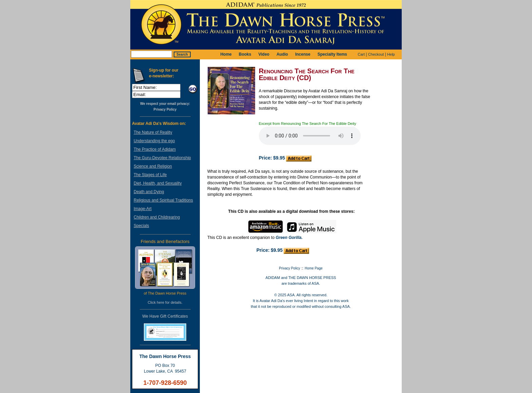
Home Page (314, 268)
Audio (282, 54)
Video (264, 54)
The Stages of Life (150, 175)
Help (391, 54)
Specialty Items (332, 54)
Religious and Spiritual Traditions (163, 200)
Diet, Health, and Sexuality (158, 183)
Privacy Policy (165, 109)
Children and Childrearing (157, 217)
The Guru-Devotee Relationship (162, 158)
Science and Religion (153, 166)
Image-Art (143, 209)
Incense (303, 54)
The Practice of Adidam (155, 149)
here (160, 302)
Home (226, 54)
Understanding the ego (154, 141)
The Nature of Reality (153, 132)
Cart (361, 54)
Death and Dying (149, 192)
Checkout (376, 54)
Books (245, 54)
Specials (141, 226)
